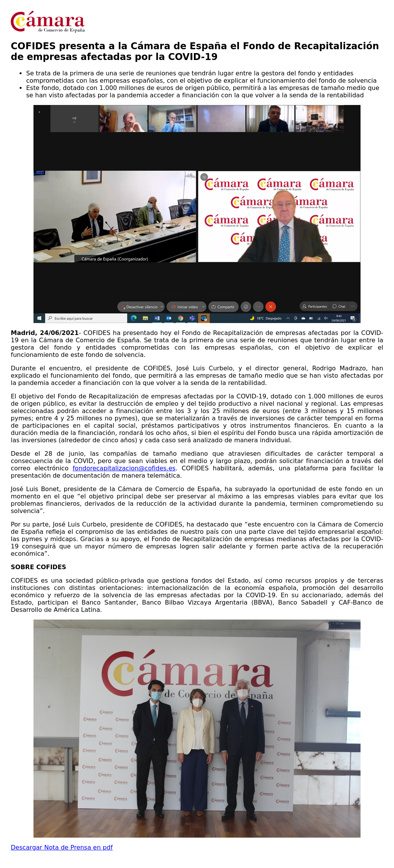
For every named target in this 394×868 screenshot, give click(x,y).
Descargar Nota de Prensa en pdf (62, 847)
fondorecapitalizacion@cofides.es (124, 468)
